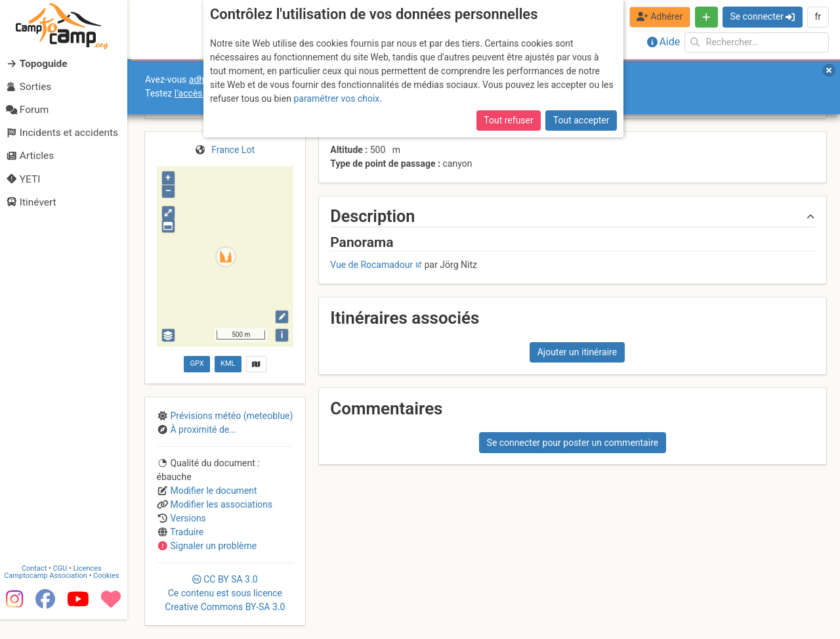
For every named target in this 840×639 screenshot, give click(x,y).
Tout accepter (581, 120)
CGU (64, 588)
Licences (92, 588)
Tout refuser (508, 120)
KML (228, 364)
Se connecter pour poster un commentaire (573, 443)
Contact (38, 588)
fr (818, 16)
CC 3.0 (225, 593)
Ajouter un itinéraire (577, 352)
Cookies (110, 595)
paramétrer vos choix (336, 99)
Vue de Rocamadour (371, 265)
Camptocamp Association (50, 595)
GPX (197, 364)
